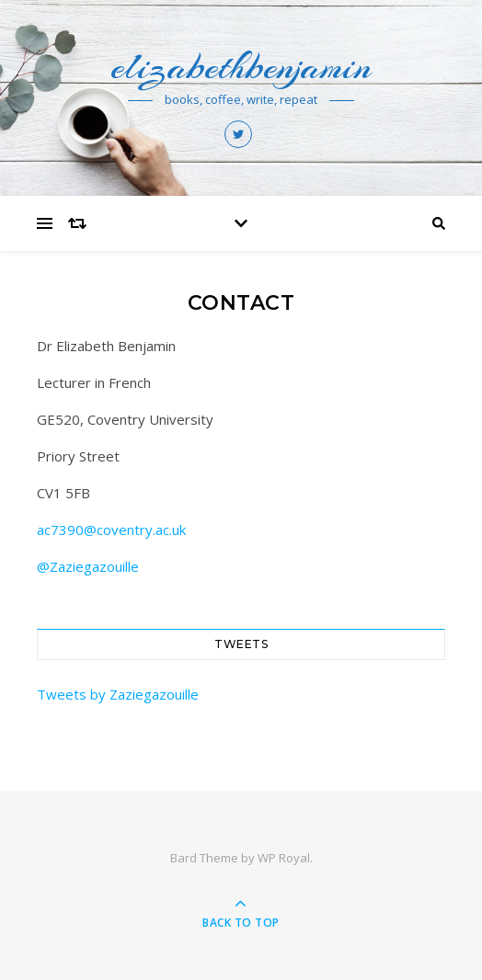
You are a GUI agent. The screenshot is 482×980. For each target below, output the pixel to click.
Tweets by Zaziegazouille (118, 694)
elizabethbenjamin (241, 67)
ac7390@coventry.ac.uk (111, 530)
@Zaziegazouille (88, 566)
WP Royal (284, 858)
